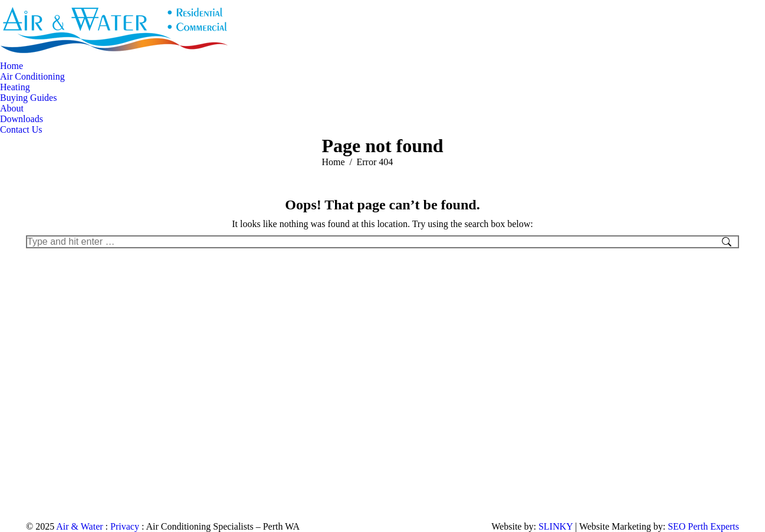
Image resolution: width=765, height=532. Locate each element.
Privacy (125, 526)
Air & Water (79, 526)
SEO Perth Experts (703, 526)
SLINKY (556, 526)
